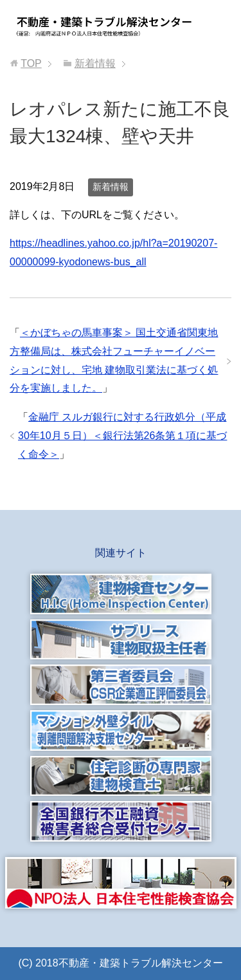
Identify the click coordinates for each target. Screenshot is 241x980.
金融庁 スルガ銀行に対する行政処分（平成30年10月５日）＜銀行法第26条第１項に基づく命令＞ (122, 436)
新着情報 (111, 187)
